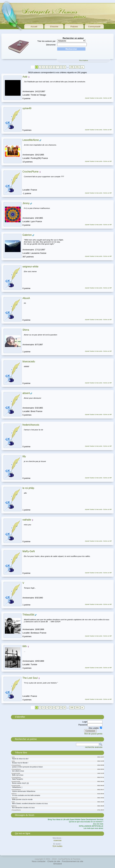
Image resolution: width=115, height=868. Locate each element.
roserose (58, 840)
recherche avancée (94, 747)
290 (72, 67)
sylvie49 (27, 108)
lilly (24, 456)
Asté (25, 77)
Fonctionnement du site (73, 861)
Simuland (57, 864)
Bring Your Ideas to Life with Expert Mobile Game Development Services (75, 819)
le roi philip (28, 488)
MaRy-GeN (29, 551)
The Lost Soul (30, 678)
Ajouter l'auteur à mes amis (93, 98)
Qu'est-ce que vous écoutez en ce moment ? (86, 822)
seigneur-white (30, 267)
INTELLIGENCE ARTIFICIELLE (91, 826)
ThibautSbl (28, 615)
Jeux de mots (98, 824)
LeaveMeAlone (31, 140)
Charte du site (54, 861)
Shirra (26, 330)
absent (26, 393)
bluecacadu (29, 361)
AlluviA (26, 298)
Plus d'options (84, 60)
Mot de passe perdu (93, 734)
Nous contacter (39, 861)
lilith (25, 646)
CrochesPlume (30, 172)
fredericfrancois (31, 425)
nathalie (27, 520)
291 (77, 67)
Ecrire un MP (108, 98)
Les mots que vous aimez (93, 828)
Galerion (27, 235)
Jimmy (26, 203)
